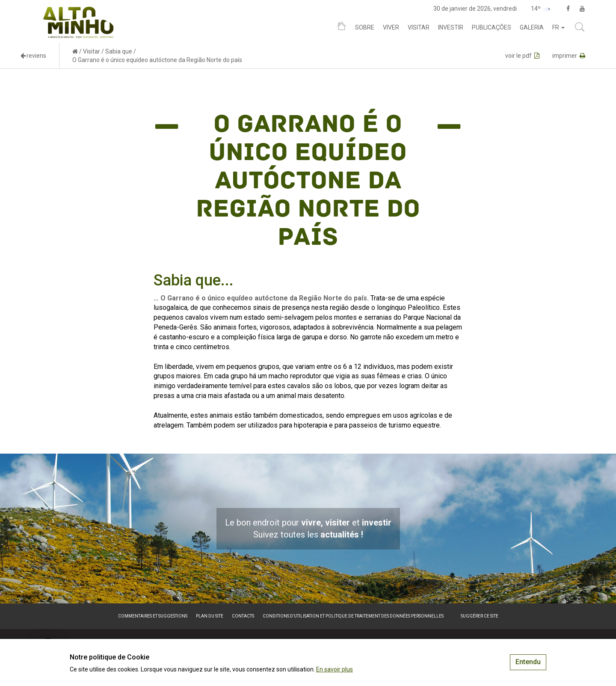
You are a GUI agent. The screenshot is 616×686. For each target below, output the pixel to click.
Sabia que (119, 51)
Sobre (365, 27)
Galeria (532, 27)
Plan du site (210, 616)
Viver (391, 27)
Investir (451, 27)
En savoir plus (335, 669)
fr (558, 27)
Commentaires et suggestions (153, 616)
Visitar (419, 27)
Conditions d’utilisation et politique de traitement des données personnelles (353, 616)
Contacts (243, 616)
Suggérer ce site (480, 616)
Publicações (492, 27)
